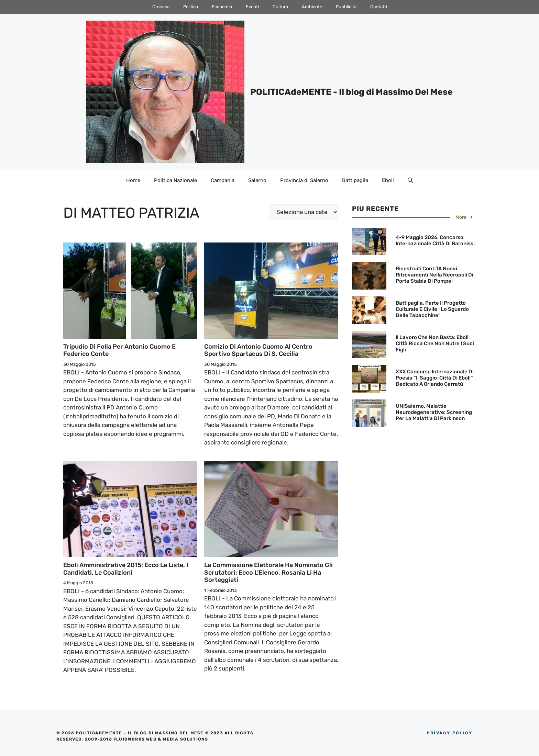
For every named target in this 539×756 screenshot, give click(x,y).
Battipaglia (355, 180)
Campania (223, 180)
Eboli (388, 180)
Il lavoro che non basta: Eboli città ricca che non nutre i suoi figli (435, 343)
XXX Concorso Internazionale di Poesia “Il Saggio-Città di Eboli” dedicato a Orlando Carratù (435, 378)
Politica (191, 7)
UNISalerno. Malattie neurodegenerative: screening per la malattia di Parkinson (434, 412)
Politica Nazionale (175, 180)
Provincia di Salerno (304, 180)
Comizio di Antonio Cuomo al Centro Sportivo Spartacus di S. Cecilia (258, 350)
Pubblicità (346, 7)
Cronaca (161, 7)
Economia (222, 7)
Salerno (257, 180)
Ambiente (312, 7)
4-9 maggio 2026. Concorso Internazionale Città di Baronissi (435, 240)
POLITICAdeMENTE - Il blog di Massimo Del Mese (351, 92)
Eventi (252, 7)
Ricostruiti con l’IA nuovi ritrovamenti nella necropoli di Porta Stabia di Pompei (434, 275)
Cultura (280, 7)
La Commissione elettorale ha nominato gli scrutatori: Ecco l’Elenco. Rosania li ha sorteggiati (268, 572)
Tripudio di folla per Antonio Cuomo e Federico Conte (119, 350)
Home (133, 180)
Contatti (379, 7)
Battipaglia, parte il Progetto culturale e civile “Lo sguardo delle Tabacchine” (432, 309)
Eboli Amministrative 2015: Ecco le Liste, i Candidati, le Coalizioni (126, 569)
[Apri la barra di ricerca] (410, 180)
